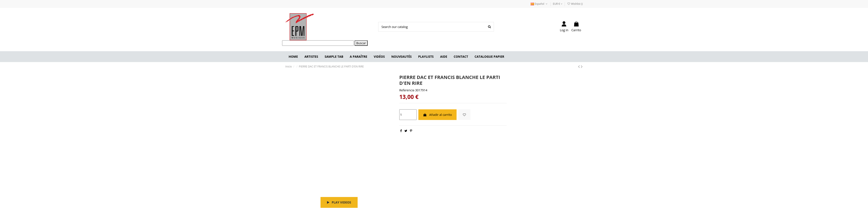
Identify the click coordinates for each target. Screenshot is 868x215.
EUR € (558, 4)
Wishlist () (575, 4)
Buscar (361, 43)
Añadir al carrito (437, 115)
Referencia (407, 90)
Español (539, 4)
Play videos (339, 202)
